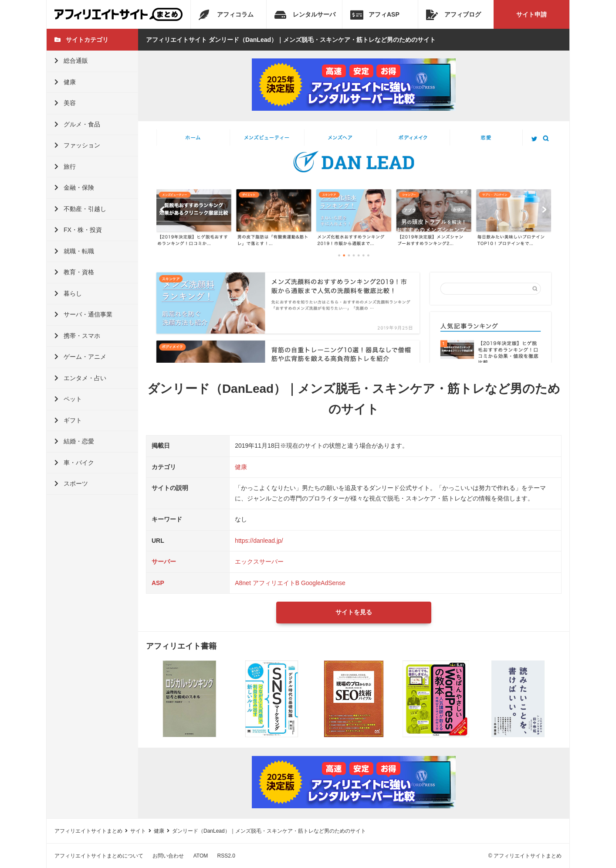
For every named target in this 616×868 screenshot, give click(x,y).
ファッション (77, 145)
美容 (65, 103)
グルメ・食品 (77, 124)
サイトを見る (354, 612)
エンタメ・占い (80, 378)
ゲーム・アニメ (80, 357)
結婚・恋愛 (74, 441)
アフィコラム (226, 15)
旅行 (65, 167)
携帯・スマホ (77, 336)
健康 (65, 82)
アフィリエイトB (276, 583)
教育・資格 (74, 272)
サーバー (164, 562)
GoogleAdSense (323, 583)
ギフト (68, 420)
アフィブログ (454, 15)
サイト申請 (531, 14)
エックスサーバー (259, 562)
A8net (243, 583)
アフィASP (375, 15)
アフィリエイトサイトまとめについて (99, 856)
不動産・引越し (80, 209)
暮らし (68, 293)
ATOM (201, 856)
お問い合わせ (168, 856)
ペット (68, 399)
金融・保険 (74, 187)
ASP (158, 583)
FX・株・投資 (78, 230)
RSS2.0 (226, 856)
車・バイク (74, 463)
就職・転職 (74, 251)
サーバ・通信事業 (83, 314)
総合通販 (71, 61)
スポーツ (71, 483)
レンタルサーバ (305, 15)
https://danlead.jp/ (259, 541)
